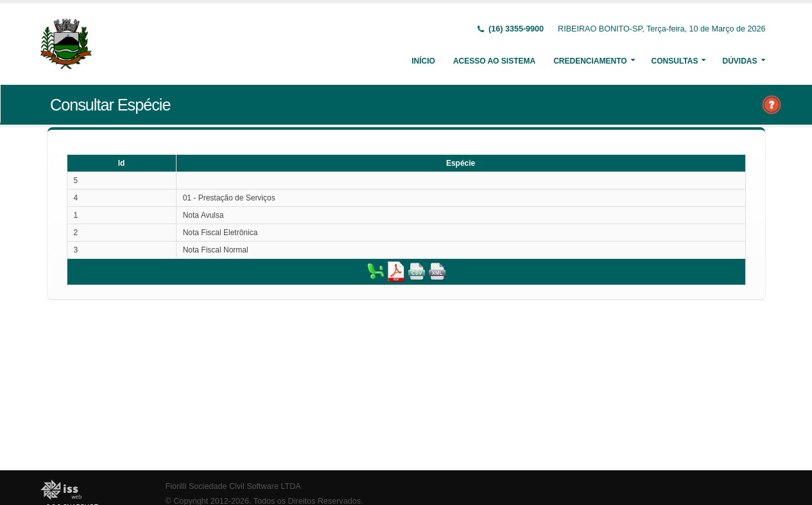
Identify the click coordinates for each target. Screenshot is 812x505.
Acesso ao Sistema (494, 61)
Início (423, 61)
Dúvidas (739, 61)
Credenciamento (590, 61)
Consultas (675, 61)
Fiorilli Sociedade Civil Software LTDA (233, 486)
